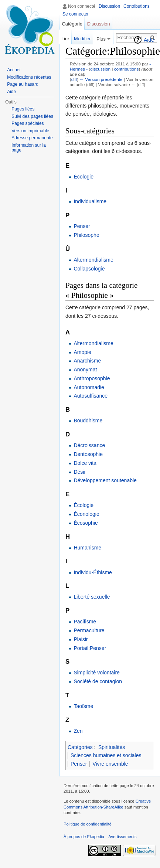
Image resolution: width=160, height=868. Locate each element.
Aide (149, 40)
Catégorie (72, 24)
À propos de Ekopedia (84, 837)
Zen (78, 731)
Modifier (82, 39)
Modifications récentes (29, 77)
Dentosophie (88, 454)
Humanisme (87, 548)
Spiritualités (112, 747)
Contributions (137, 6)
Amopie (82, 352)
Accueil (14, 70)
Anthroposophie (92, 378)
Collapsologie (89, 269)
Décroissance (89, 445)
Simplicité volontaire (97, 673)
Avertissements (122, 837)
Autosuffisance (91, 396)
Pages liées (23, 109)
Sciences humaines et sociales (106, 755)
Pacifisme (85, 622)
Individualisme (90, 201)
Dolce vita (85, 463)
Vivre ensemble (110, 764)
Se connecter (76, 14)
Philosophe (86, 235)
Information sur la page (29, 148)
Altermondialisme (93, 260)
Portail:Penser (90, 648)
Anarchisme (87, 361)
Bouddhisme (88, 421)
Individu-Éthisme (93, 572)
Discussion (109, 6)
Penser (82, 226)
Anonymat (85, 370)
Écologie (84, 177)
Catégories (80, 747)
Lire (65, 39)
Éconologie (86, 514)
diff (74, 79)
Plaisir (81, 639)
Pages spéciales (28, 123)
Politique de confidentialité (88, 824)
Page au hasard (23, 84)
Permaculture (89, 630)
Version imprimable (30, 131)
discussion (100, 69)
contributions (127, 69)
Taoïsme (83, 706)
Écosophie (86, 523)
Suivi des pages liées (32, 116)
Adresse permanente (32, 138)
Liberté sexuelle (92, 597)
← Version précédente (101, 79)
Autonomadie (89, 387)
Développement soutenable (105, 480)
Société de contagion (98, 681)
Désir (80, 472)
